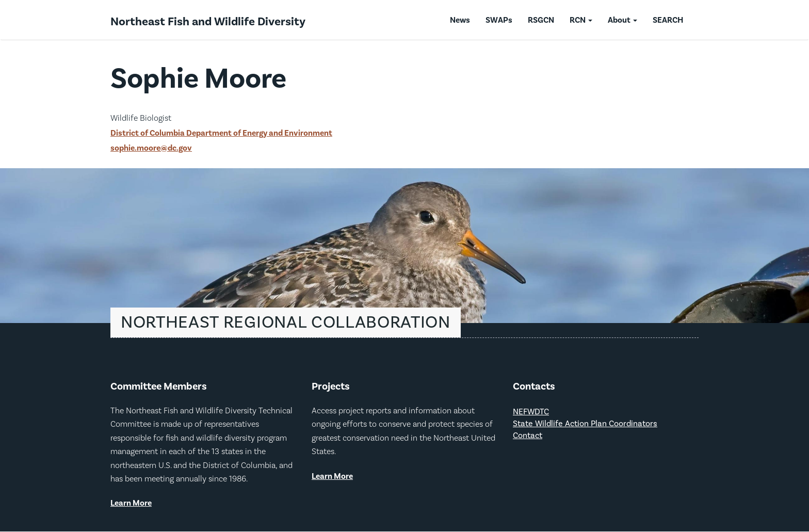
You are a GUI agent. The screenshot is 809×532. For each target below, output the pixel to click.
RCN (581, 20)
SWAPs (499, 20)
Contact (528, 436)
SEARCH (668, 20)
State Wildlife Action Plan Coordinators (585, 424)
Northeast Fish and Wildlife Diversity (208, 22)
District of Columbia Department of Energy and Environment (221, 133)
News (460, 20)
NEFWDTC (531, 412)
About (622, 20)
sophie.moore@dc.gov (151, 148)
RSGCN (541, 20)
